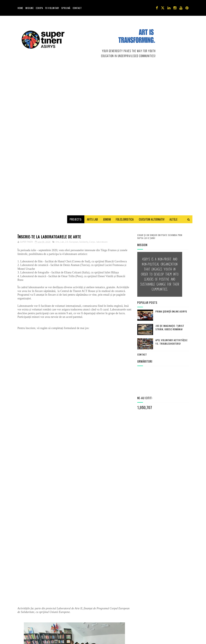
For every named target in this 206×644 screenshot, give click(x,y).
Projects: (76, 76)
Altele (173, 76)
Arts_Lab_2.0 (62, 99)
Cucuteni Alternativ (152, 76)
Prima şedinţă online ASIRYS (171, 168)
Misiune (30, 8)
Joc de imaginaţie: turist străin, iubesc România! (170, 184)
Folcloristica (125, 76)
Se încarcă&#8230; (68, 321)
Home (20, 8)
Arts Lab (92, 76)
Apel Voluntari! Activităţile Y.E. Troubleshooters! (171, 199)
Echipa (39, 8)
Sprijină (66, 8)
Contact (77, 8)
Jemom (107, 76)
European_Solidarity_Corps (82, 99)
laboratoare (102, 99)
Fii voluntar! (52, 8)
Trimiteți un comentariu (33, 621)
